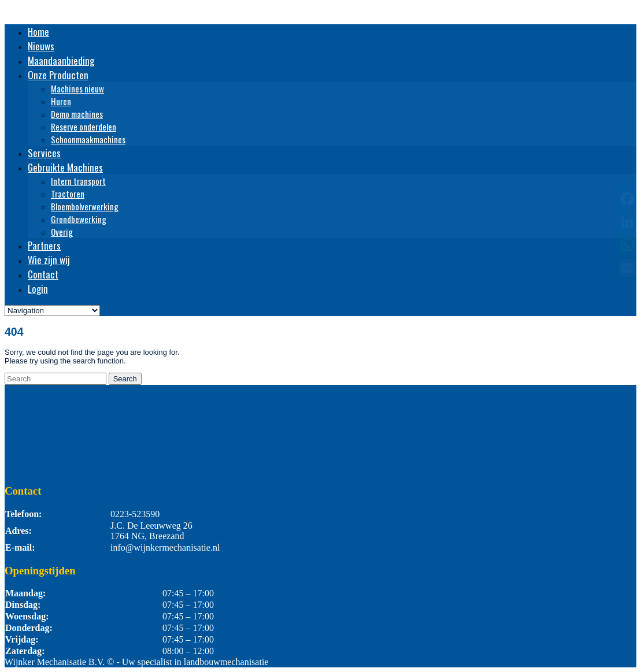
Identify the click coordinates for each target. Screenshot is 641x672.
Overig (62, 232)
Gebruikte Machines (65, 167)
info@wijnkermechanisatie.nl (165, 547)
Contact (43, 274)
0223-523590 (135, 514)
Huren (61, 101)
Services (44, 153)
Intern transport (78, 181)
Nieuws (41, 46)
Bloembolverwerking (85, 206)
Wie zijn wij (49, 260)
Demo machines (77, 114)
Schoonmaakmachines (88, 139)
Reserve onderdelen (84, 127)
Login (38, 289)
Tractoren (68, 194)
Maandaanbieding (61, 60)
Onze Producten (58, 75)
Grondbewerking (79, 219)
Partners (44, 245)
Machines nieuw (77, 88)
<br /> (321, 428)
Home (38, 31)
